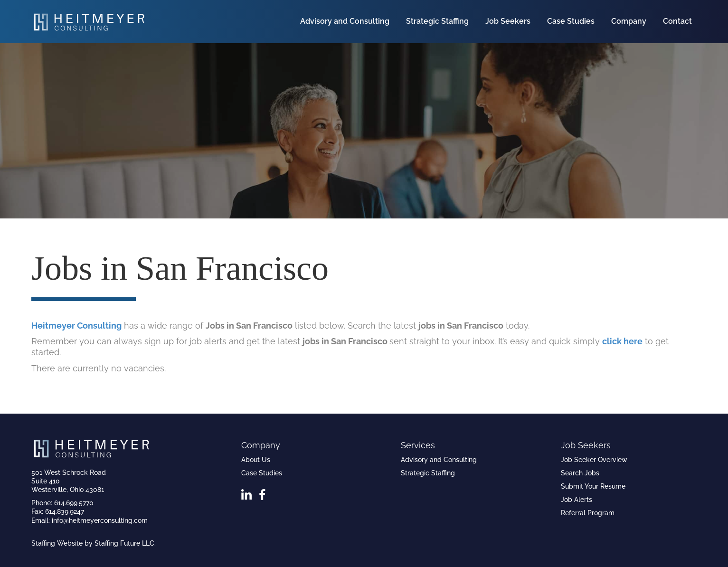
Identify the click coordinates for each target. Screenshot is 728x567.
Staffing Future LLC (124, 543)
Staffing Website (57, 543)
